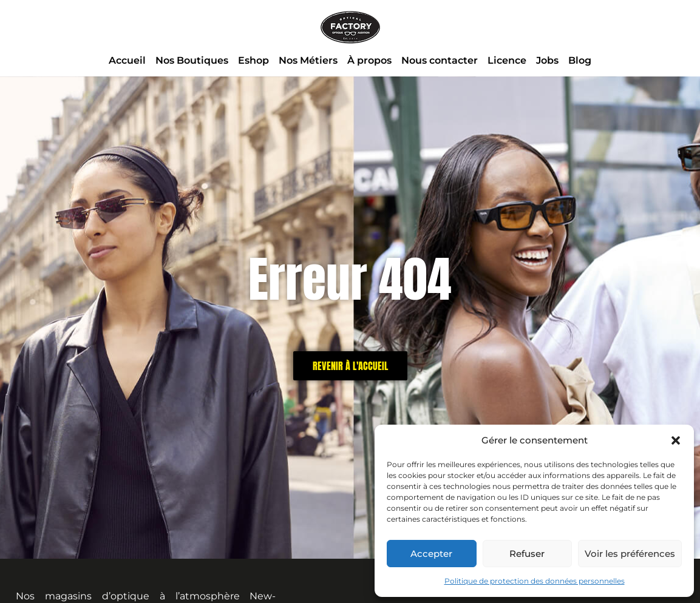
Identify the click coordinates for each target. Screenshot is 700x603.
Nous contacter (440, 60)
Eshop (253, 60)
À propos (369, 60)
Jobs (547, 60)
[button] (676, 440)
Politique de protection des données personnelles (535, 581)
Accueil (127, 60)
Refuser (527, 554)
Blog (580, 60)
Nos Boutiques (192, 60)
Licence (507, 60)
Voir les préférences (630, 554)
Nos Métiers (308, 60)
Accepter (431, 554)
